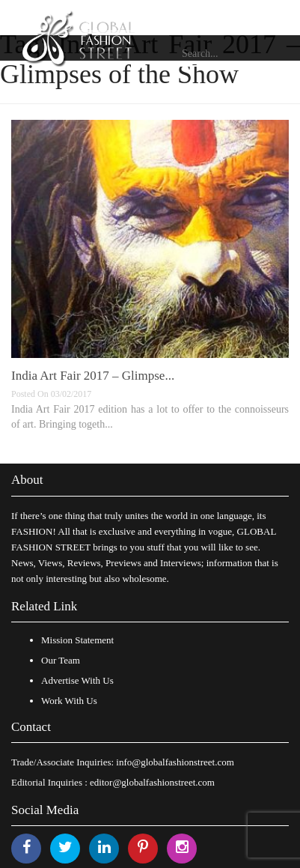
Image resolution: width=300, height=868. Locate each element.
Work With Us (69, 701)
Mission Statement (77, 640)
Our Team (61, 660)
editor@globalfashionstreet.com (152, 782)
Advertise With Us (77, 680)
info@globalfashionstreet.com (175, 762)
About (27, 480)
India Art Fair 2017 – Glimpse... (93, 376)
